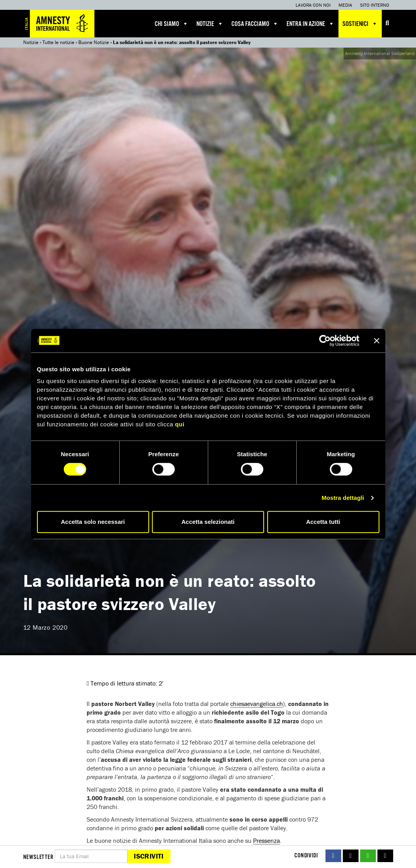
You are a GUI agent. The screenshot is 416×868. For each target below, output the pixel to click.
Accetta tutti (323, 522)
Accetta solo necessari (93, 522)
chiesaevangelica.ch (257, 704)
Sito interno (375, 5)
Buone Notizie (94, 42)
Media (345, 5)
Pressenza (266, 840)
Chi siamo (172, 24)
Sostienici (360, 24)
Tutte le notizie (58, 42)
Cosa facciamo (255, 24)
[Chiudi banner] (377, 341)
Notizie (210, 24)
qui (180, 424)
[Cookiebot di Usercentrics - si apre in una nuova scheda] (325, 341)
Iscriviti (149, 856)
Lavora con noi (313, 5)
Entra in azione (311, 24)
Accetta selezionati (208, 522)
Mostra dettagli (343, 498)
